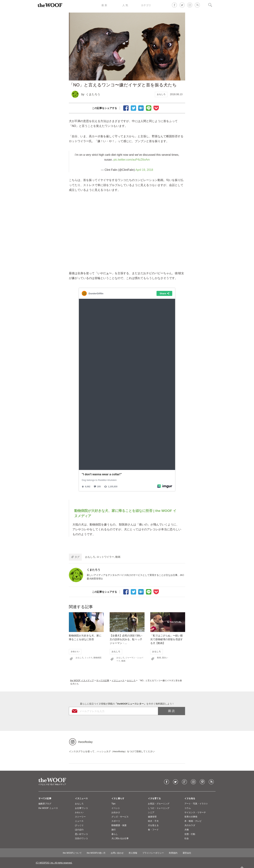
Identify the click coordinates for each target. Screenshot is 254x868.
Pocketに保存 (156, 108)
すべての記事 (103, 681)
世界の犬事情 (191, 817)
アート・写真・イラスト (196, 804)
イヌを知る (190, 798)
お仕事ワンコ (81, 808)
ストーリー (80, 817)
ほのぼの (79, 830)
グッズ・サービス (120, 817)
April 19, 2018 (144, 170)
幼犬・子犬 (153, 821)
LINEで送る (149, 108)
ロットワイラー (105, 557)
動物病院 (97, 658)
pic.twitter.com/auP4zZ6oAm (132, 160)
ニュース (79, 821)
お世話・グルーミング (159, 804)
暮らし (115, 834)
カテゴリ (146, 5)
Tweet (133, 108)
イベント (116, 808)
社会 (187, 838)
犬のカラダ (190, 825)
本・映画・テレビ (193, 821)
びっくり (79, 825)
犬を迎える (153, 825)
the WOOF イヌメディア (82, 681)
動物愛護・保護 (119, 825)
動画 (118, 557)
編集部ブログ (45, 804)
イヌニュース (118, 681)
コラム (188, 808)
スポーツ (116, 821)
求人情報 (133, 853)
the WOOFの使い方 (96, 853)
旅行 (114, 830)
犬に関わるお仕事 (120, 838)
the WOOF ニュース (48, 808)
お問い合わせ (117, 853)
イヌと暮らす (118, 798)
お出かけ (116, 812)
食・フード (153, 830)
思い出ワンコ (81, 834)
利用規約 (173, 853)
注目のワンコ (81, 838)
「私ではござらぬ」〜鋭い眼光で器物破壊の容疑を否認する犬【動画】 (167, 639)
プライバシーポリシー (153, 853)
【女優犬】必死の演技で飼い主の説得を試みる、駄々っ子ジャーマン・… (126, 639)
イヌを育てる (154, 798)
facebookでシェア (126, 108)
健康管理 (152, 817)
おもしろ (161, 94)
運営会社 (187, 853)
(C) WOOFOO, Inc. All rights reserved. (54, 863)
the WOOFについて (72, 853)
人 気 (125, 5)
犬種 (187, 830)
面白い (165, 658)
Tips (113, 804)
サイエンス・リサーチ (195, 812)
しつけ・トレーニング (159, 808)
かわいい (75, 651)
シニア (151, 812)
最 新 (104, 5)
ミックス (89, 658)
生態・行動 (190, 834)
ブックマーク (141, 108)
